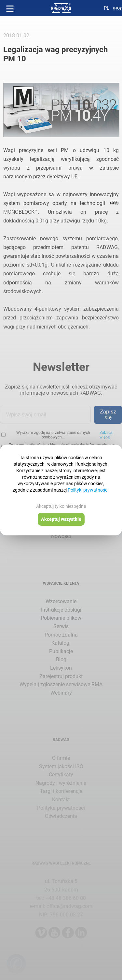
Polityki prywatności (88, 490)
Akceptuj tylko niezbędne (61, 506)
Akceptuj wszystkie (61, 519)
